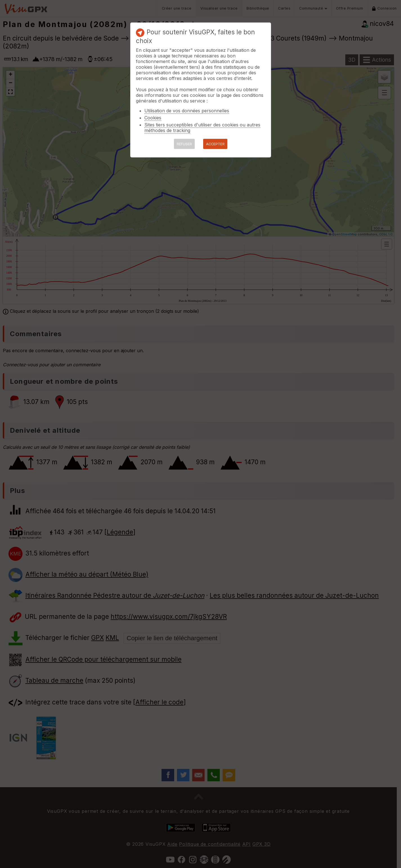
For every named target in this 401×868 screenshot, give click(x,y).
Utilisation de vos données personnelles (187, 111)
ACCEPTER (215, 144)
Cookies (153, 118)
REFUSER (184, 144)
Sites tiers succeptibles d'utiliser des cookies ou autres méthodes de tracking (202, 128)
